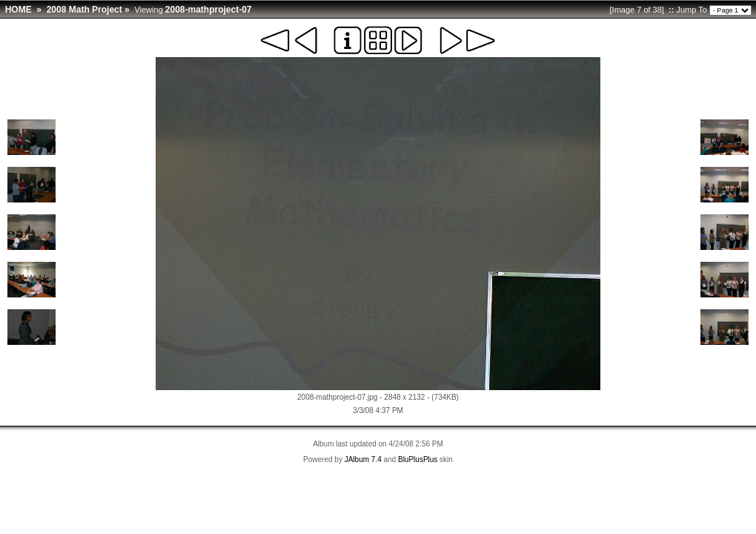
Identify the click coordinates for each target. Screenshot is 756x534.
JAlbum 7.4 (363, 459)
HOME (19, 10)
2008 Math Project (84, 10)
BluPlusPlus (418, 459)
